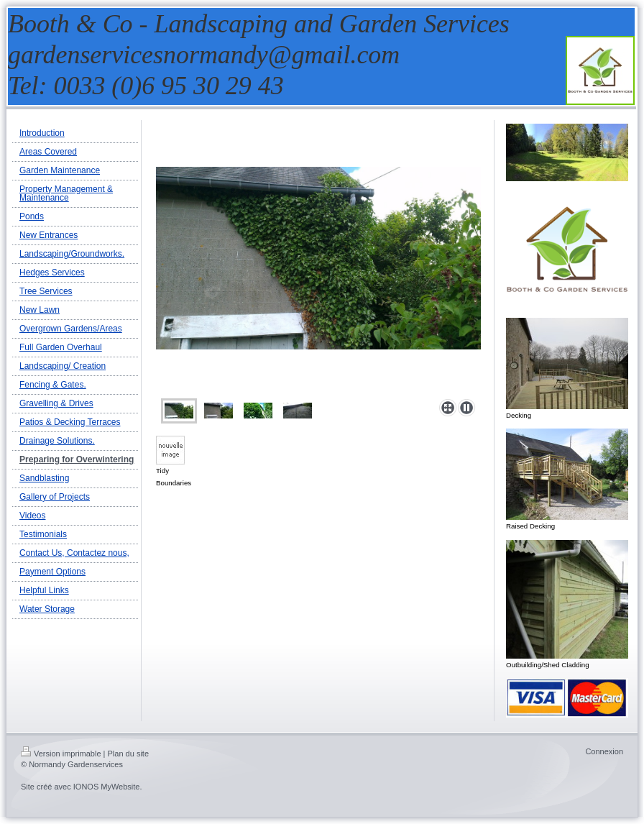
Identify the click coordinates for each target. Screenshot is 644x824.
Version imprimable (61, 754)
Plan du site (128, 754)
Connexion (604, 751)
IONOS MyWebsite (107, 787)
